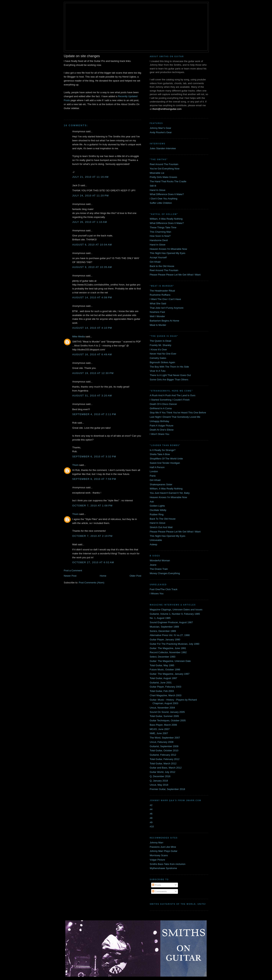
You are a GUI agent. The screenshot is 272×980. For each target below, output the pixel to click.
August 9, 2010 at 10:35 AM (92, 267)
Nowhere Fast (157, 312)
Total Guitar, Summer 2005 (164, 716)
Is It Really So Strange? (163, 450)
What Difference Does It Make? (167, 194)
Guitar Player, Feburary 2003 (166, 687)
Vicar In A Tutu (158, 371)
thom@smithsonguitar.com (167, 109)
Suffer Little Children (161, 203)
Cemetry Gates (158, 358)
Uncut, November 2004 (162, 708)
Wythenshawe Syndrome (163, 868)
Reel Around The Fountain (164, 164)
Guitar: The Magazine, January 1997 (170, 674)
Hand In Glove (158, 190)
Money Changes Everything (165, 573)
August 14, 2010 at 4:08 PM (92, 297)
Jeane (153, 565)
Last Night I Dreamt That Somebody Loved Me (175, 417)
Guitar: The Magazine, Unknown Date (170, 661)
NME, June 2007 (159, 733)
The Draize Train (159, 569)
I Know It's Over (158, 350)
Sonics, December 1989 (163, 631)
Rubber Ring (157, 514)
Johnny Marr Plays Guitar (164, 851)
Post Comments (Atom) (92, 583)
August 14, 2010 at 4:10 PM (92, 328)
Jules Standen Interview (163, 148)
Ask (152, 502)
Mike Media (79, 337)
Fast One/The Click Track (164, 589)
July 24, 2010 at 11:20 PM (91, 196)
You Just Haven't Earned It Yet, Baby (170, 493)
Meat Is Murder (158, 325)
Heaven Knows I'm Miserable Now (168, 249)
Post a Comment (73, 570)
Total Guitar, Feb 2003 (162, 691)
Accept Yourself (158, 257)
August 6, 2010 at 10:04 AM (92, 245)
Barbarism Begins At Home (165, 321)
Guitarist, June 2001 (161, 683)
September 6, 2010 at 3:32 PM (94, 457)
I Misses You (157, 593)
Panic (153, 476)
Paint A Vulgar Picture (162, 426)
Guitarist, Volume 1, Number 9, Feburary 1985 (175, 614)
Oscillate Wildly (158, 510)
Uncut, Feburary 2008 (162, 742)
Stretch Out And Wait (161, 527)
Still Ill (153, 186)
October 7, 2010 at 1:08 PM (92, 506)
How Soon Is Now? (160, 236)
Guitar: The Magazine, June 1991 (168, 648)
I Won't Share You (160, 434)
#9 (151, 822)
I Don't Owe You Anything (164, 199)
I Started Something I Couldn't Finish (170, 400)
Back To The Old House (163, 519)
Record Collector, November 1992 (168, 652)
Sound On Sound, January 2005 (167, 712)
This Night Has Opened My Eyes (168, 253)
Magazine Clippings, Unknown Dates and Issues (176, 610)
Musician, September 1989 (164, 627)
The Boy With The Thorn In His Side (169, 367)
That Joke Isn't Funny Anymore (167, 308)
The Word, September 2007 (165, 738)
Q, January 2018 (159, 781)
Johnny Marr (157, 843)
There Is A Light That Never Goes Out (170, 375)
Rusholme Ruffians (160, 295)
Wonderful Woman (160, 560)
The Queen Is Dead (160, 341)
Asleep (154, 544)
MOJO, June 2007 (160, 729)
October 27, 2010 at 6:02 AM (93, 562)
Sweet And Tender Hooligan (165, 463)
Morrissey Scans (159, 855)
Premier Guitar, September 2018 (167, 789)
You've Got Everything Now (165, 169)
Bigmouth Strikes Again (162, 362)
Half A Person (157, 467)
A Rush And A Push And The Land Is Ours (173, 395)
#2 (151, 805)
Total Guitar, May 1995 (162, 665)
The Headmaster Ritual (162, 291)
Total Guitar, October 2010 (164, 750)
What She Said (158, 303)
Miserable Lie (157, 173)
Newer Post (70, 576)
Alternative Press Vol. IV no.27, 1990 (170, 635)
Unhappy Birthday (160, 421)
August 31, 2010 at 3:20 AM (92, 396)
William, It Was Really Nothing (166, 219)
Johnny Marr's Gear (161, 128)
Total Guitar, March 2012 (163, 763)
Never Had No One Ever (163, 354)
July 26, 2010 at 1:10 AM (90, 222)
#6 (151, 814)
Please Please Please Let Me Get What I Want (175, 275)
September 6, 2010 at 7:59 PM (94, 479)
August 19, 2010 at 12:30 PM (93, 373)
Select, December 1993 (163, 657)
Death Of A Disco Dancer (163, 404)
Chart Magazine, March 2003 (166, 695)
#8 (151, 818)
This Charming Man (160, 232)
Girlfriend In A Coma (161, 408)
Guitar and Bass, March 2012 (166, 768)
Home (103, 576)
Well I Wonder (157, 316)
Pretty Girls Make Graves (163, 177)
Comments (159, 891)
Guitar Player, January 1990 (165, 640)
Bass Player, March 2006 (163, 725)
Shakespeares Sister (161, 484)
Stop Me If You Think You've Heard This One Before (178, 413)
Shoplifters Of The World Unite (166, 459)
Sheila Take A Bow (160, 454)
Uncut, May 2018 (159, 785)
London (154, 471)
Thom (75, 465)
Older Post (135, 576)
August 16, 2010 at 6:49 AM (92, 354)
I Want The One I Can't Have (165, 299)
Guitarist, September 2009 (164, 746)
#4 (151, 809)
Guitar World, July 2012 (163, 772)
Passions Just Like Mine (163, 847)
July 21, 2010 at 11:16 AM (90, 177)
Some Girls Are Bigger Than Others (169, 380)
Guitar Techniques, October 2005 (168, 720)
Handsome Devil (159, 240)
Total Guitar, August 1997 (163, 678)
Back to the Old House (162, 266)
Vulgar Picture (157, 860)
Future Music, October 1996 (165, 670)
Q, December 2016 (160, 776)
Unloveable (156, 540)
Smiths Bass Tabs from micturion (168, 864)
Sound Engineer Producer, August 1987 (171, 622)
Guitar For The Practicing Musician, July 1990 (175, 644)
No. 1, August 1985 (160, 618)
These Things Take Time (163, 227)
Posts (156, 885)
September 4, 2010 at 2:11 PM (94, 414)
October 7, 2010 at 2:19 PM (92, 536)
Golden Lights (157, 506)
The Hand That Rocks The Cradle (168, 181)
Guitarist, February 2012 (163, 755)
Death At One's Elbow (162, 430)
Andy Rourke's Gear (161, 132)
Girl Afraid (155, 262)
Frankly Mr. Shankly (161, 345)
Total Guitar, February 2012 (165, 759)
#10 (152, 827)
